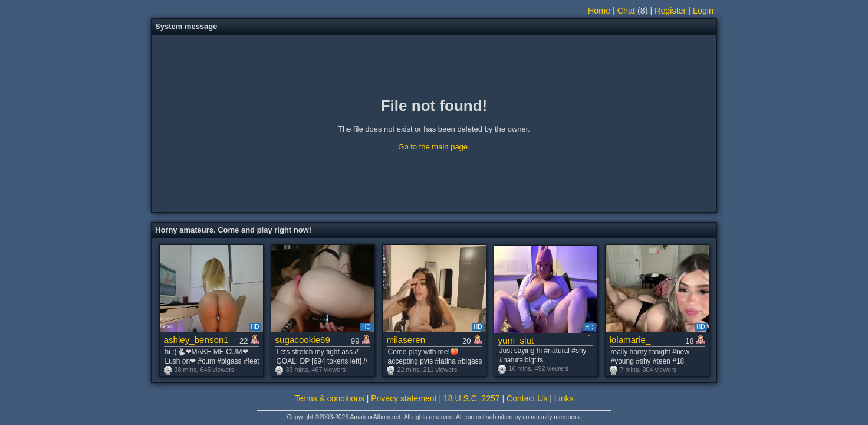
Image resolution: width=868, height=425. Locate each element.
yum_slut (516, 340)
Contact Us (527, 398)
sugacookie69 (303, 340)
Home (599, 11)
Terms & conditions (330, 398)
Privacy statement (404, 398)
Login (703, 11)
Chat (626, 11)
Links (564, 398)
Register (670, 11)
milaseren (406, 340)
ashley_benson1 (196, 340)
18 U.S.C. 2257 (472, 398)
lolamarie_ (630, 340)
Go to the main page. (434, 147)
